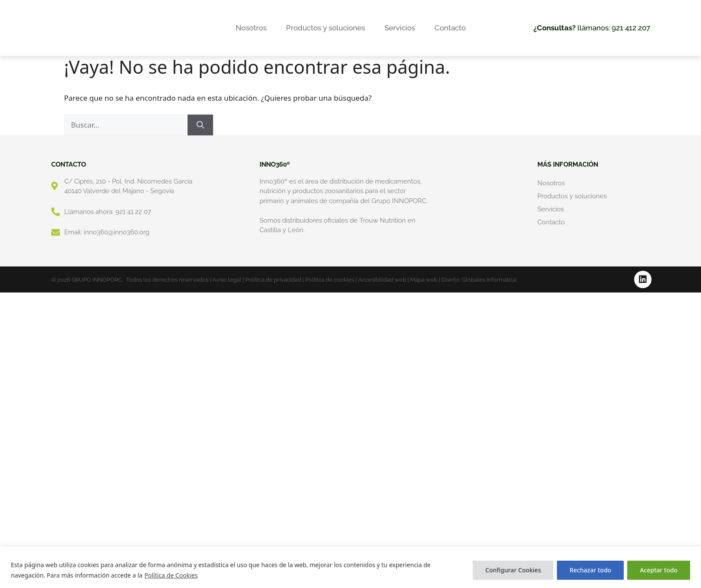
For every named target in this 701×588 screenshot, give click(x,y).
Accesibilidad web (382, 280)
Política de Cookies (171, 575)
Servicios (400, 28)
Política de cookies (330, 280)
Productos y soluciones (326, 28)
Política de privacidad (273, 280)
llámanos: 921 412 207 (592, 28)
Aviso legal (227, 280)
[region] (350, 567)
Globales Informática (489, 280)
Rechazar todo (590, 570)
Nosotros (251, 28)
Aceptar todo (659, 570)
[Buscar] (200, 125)
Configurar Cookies (513, 570)
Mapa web (424, 280)
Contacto (450, 28)
